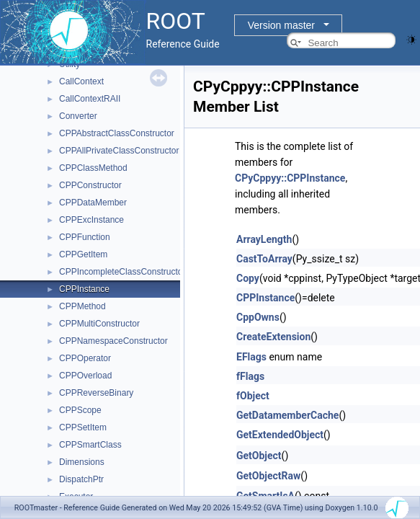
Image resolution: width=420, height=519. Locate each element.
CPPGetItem (83, 254)
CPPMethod (82, 306)
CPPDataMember (93, 203)
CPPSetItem (83, 427)
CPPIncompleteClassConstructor (122, 272)
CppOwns (258, 317)
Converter (78, 116)
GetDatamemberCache (287, 415)
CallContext (81, 81)
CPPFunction (85, 237)
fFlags (250, 376)
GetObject (259, 456)
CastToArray (264, 259)
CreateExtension (273, 337)
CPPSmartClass (90, 445)
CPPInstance (84, 289)
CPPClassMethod (93, 168)
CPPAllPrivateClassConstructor (119, 151)
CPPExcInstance (91, 220)
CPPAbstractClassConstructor (117, 133)
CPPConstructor (90, 185)
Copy (248, 278)
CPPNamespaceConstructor (113, 341)
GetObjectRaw (268, 476)
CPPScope (80, 410)
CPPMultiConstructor (99, 324)
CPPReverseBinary (96, 393)
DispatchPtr (81, 479)
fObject (253, 396)
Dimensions (82, 462)
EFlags (251, 357)
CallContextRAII (90, 99)
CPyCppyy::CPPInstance (290, 178)
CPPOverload (85, 376)
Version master (281, 25)
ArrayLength (264, 239)
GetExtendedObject (280, 435)
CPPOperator (85, 358)
